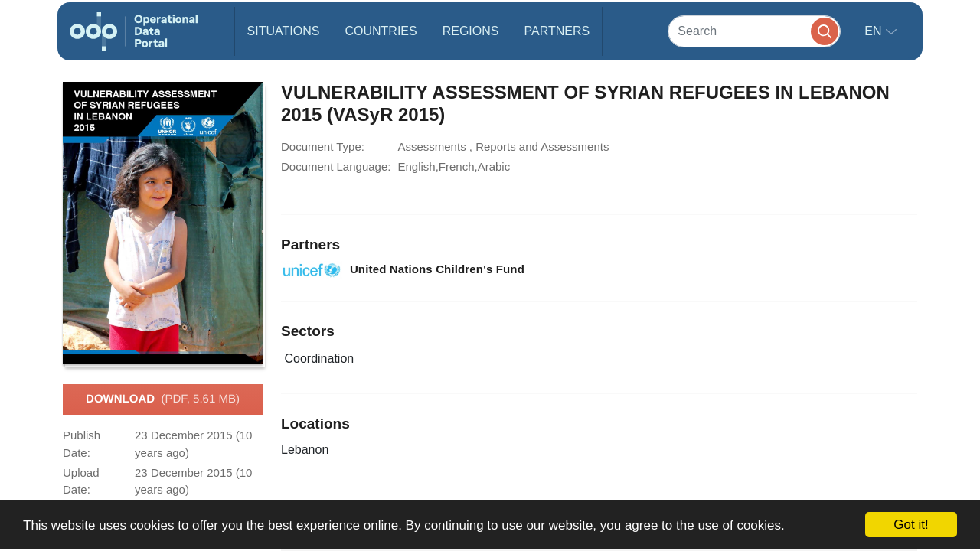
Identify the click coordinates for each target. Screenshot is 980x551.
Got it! (911, 525)
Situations (284, 31)
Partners (557, 31)
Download (163, 399)
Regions (471, 31)
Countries (381, 31)
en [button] (875, 31)
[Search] (754, 31)
